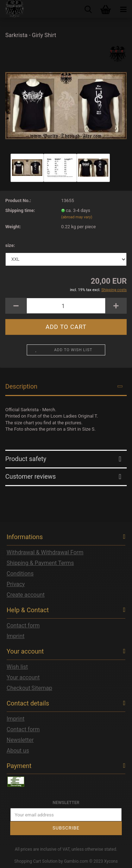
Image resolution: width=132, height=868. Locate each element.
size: (10, 245)
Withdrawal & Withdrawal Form (45, 552)
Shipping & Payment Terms (40, 563)
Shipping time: (20, 210)
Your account (23, 677)
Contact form (23, 625)
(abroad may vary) (77, 217)
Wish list (17, 667)
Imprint (16, 636)
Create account (26, 595)
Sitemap (42, 688)
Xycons (111, 861)
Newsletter (20, 740)
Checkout (18, 688)
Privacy (16, 584)
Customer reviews (31, 476)
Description (21, 386)
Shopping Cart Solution (36, 861)
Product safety (26, 459)
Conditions (20, 574)
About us (18, 751)
